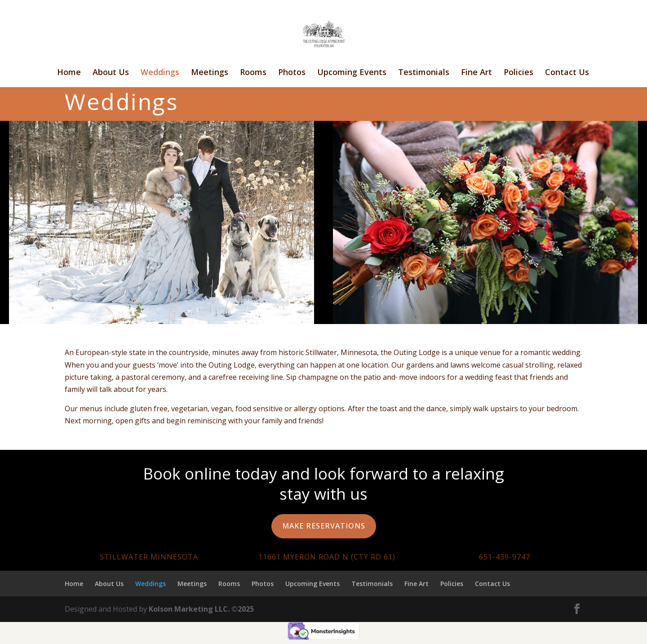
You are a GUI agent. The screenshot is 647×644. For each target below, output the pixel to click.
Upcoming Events (352, 73)
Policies (518, 73)
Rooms (253, 73)
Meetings (210, 73)
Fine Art (476, 73)
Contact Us (567, 73)
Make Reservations (324, 526)
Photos (292, 73)
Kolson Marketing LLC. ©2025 (201, 609)
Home (69, 73)
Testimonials (424, 73)
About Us (111, 73)
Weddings (160, 73)
